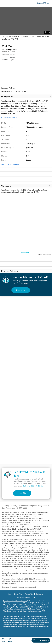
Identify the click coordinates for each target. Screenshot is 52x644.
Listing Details (26, 96)
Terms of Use (29, 594)
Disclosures (39, 594)
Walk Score (26, 186)
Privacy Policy (18, 594)
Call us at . (33, 486)
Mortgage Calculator (26, 271)
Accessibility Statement (24, 597)
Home (10, 594)
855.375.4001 (45, 3)
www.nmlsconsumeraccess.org (17, 621)
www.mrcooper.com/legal (11, 623)
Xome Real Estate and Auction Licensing (15, 601)
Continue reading (9, 118)
